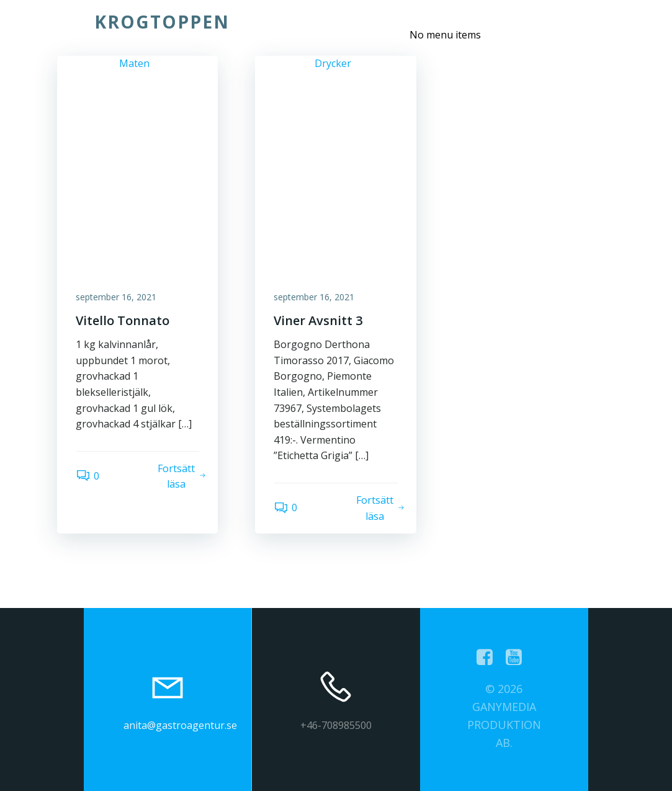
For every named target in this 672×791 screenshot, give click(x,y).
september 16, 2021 (116, 297)
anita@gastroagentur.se (180, 725)
